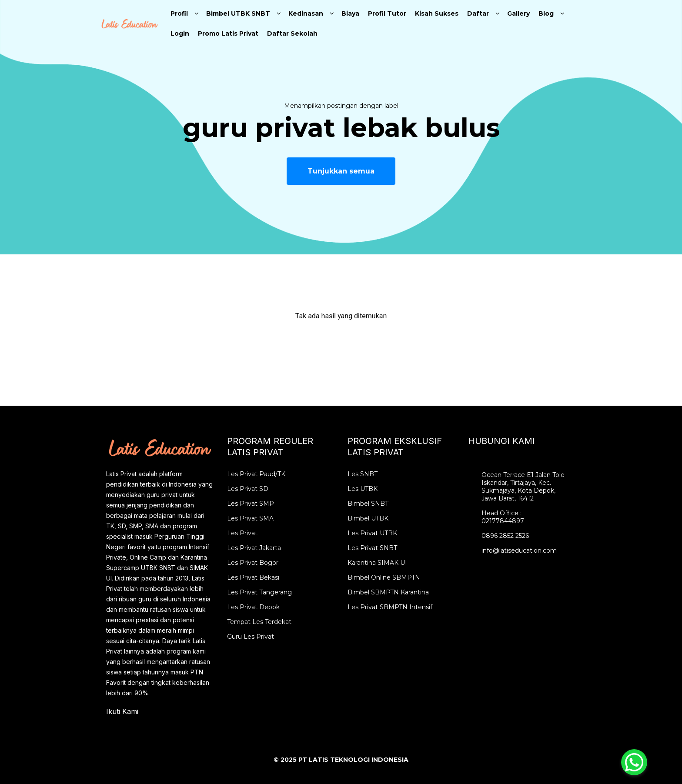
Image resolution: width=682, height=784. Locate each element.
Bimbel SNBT (368, 504)
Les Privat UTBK (372, 533)
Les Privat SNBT (372, 548)
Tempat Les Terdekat (259, 622)
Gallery (518, 13)
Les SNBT (363, 474)
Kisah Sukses (437, 13)
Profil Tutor (387, 13)
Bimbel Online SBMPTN (384, 577)
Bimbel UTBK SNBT (238, 13)
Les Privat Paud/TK (256, 474)
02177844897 (503, 521)
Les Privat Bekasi (253, 577)
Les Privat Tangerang (259, 592)
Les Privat (242, 533)
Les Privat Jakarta (254, 548)
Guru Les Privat (251, 637)
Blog (546, 13)
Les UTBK (363, 489)
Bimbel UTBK (368, 518)
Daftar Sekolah (292, 33)
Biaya (350, 13)
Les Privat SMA (250, 518)
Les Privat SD (248, 489)
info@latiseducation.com (519, 550)
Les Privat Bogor (253, 563)
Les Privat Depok (253, 607)
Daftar (478, 13)
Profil (179, 13)
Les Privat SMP (251, 504)
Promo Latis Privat (228, 33)
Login (180, 33)
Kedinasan (306, 13)
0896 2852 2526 (505, 536)
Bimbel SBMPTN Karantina (388, 592)
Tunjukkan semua (341, 171)
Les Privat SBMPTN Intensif (390, 607)
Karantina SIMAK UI (377, 563)
